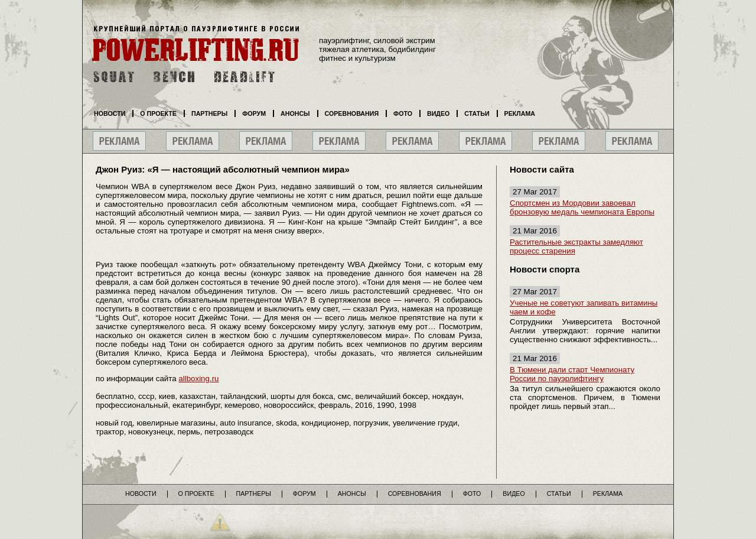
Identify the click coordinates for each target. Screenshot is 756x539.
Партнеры (209, 113)
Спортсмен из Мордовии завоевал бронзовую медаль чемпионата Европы (582, 207)
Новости (110, 113)
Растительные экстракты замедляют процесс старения (576, 246)
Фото (403, 113)
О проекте (158, 113)
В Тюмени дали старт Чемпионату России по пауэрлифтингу (572, 374)
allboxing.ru (198, 379)
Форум (254, 113)
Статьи (477, 113)
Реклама (520, 113)
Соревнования (352, 113)
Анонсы (295, 113)
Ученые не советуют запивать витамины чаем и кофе (584, 307)
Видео (438, 113)
